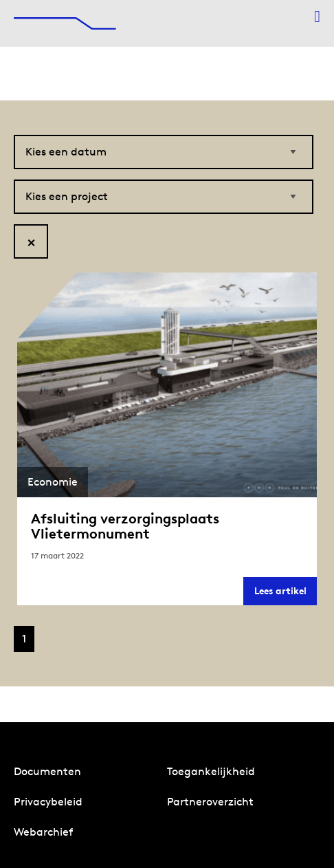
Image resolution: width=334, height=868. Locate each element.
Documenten (47, 771)
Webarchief (43, 832)
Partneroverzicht (210, 802)
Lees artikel (286, 595)
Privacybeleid (48, 802)
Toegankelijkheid (211, 771)
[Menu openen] (317, 17)
